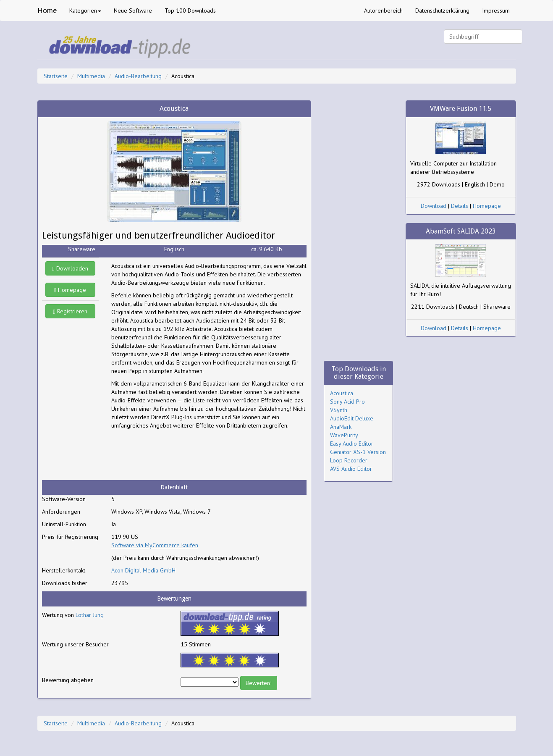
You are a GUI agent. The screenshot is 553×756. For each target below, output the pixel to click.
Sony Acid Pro (347, 402)
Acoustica (342, 393)
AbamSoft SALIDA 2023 (461, 231)
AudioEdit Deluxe (352, 418)
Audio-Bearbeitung (138, 76)
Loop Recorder (349, 460)
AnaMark (341, 427)
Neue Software (133, 10)
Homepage (70, 290)
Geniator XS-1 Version (358, 452)
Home (47, 10)
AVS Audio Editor (351, 469)
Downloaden (70, 268)
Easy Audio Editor (352, 444)
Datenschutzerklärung (442, 10)
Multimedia (91, 76)
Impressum (496, 10)
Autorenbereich (383, 10)
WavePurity (344, 435)
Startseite (56, 76)
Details (460, 206)
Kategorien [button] (85, 10)
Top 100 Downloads (190, 10)
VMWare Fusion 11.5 (461, 109)
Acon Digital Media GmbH (143, 570)
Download (434, 206)
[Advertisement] (178, 455)
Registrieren (70, 311)
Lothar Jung (90, 615)
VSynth (339, 410)
